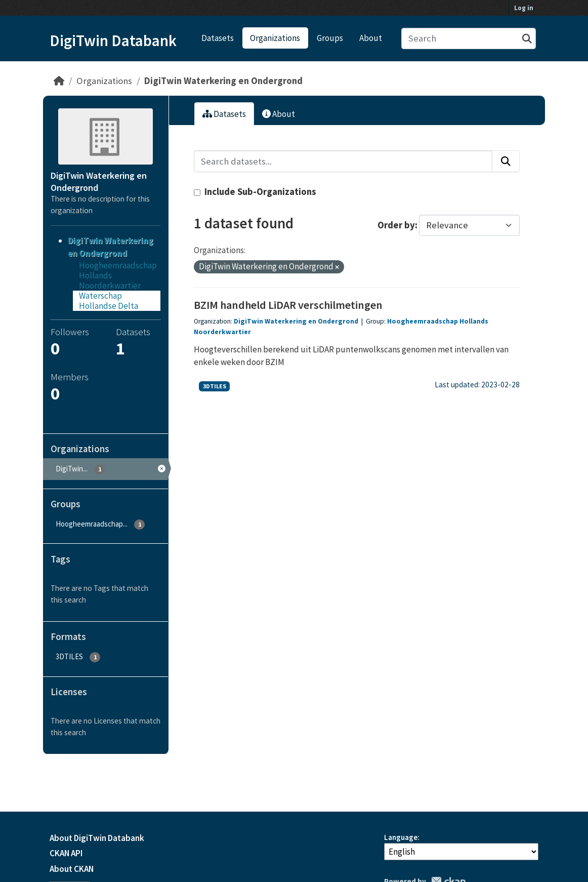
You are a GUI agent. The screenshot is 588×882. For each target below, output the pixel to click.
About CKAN (72, 869)
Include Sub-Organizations (255, 192)
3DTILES (215, 386)
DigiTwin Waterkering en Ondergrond (223, 81)
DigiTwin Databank (113, 41)
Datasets (218, 38)
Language (401, 837)
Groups (330, 38)
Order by (396, 225)
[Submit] (527, 39)
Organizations (275, 38)
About (371, 38)
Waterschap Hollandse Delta (109, 301)
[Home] (59, 81)
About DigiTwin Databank (97, 838)
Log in (524, 8)
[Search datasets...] (469, 39)
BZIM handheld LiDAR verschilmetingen (288, 305)
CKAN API (66, 853)
